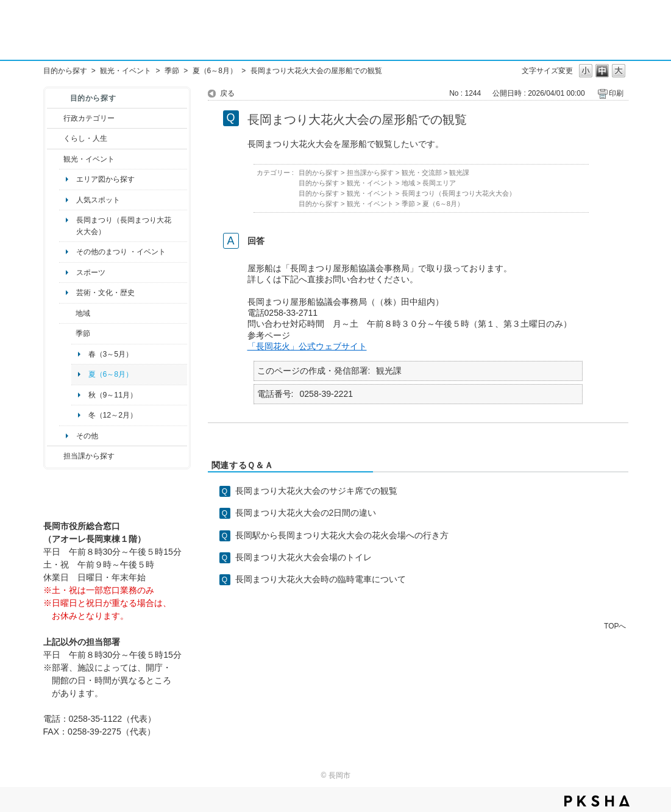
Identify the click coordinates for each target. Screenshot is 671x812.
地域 (83, 313)
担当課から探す (89, 456)
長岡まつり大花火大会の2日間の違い (306, 513)
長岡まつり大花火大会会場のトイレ (304, 557)
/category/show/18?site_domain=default (55, 159)
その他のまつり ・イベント (121, 252)
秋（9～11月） (113, 395)
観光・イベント (126, 71)
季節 (172, 71)
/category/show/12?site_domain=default (55, 138)
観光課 (459, 173)
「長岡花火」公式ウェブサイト (307, 346)
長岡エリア (439, 183)
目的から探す (65, 71)
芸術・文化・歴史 (105, 293)
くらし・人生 (85, 138)
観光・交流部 (422, 173)
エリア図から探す (105, 179)
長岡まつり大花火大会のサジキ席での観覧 (316, 491)
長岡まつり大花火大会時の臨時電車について (321, 579)
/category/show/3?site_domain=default (55, 118)
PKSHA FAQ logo (597, 801)
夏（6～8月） (215, 71)
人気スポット (98, 200)
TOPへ (615, 626)
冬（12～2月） (113, 415)
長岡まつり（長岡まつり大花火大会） (124, 226)
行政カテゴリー (89, 118)
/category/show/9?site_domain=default (55, 456)
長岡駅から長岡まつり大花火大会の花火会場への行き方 (342, 535)
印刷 (616, 93)
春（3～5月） (111, 354)
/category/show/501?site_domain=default (67, 333)
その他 (87, 436)
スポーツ (91, 272)
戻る (227, 93)
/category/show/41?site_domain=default (67, 313)
